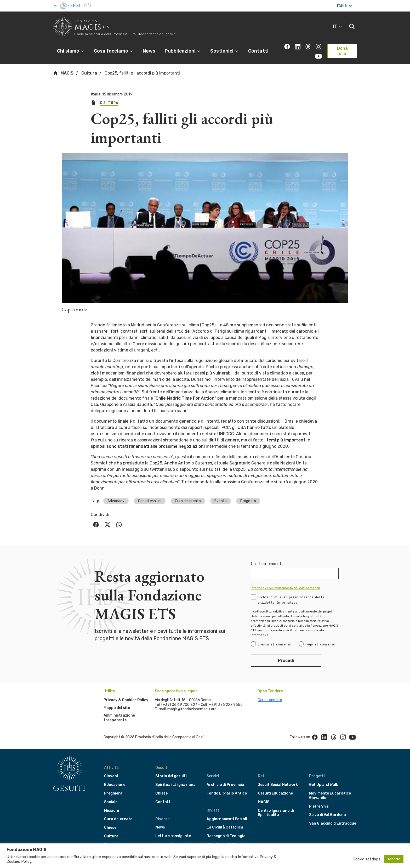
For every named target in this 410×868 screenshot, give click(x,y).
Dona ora (342, 51)
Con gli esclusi (150, 494)
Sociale (111, 795)
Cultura (89, 66)
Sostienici (224, 51)
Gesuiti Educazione (275, 786)
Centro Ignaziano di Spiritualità (276, 805)
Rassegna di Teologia (226, 829)
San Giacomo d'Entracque (333, 816)
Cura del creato (188, 494)
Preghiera (113, 786)
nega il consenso (320, 637)
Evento (221, 494)
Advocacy (116, 494)
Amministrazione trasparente (119, 711)
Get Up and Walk (324, 778)
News (149, 51)
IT (338, 26)
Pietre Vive (319, 799)
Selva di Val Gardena (328, 808)
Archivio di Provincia (225, 778)
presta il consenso (274, 637)
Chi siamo (71, 51)
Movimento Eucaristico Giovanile (330, 788)
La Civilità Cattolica (225, 820)
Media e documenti (172, 838)
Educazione (115, 778)
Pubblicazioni (183, 51)
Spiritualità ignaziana (175, 778)
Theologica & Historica (228, 838)
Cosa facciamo (114, 51)
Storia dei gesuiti (171, 769)
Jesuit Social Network (278, 778)
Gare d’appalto (270, 693)
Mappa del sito (117, 700)
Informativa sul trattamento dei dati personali (285, 581)
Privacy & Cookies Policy (126, 693)
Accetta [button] (394, 859)
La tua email (266, 557)
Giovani (111, 769)
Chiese (110, 821)
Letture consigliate (173, 829)
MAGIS (63, 66)
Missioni (112, 803)
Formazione (115, 838)
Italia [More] (345, 6)
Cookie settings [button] (367, 859)
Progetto (248, 494)
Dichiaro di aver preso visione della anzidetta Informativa (291, 593)
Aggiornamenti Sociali (227, 812)
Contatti (258, 51)
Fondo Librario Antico (227, 786)
